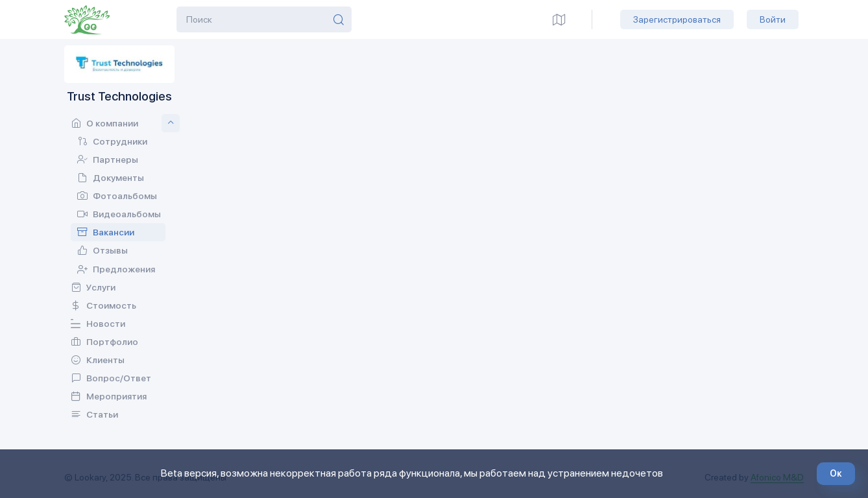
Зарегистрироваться (677, 19)
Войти (773, 19)
